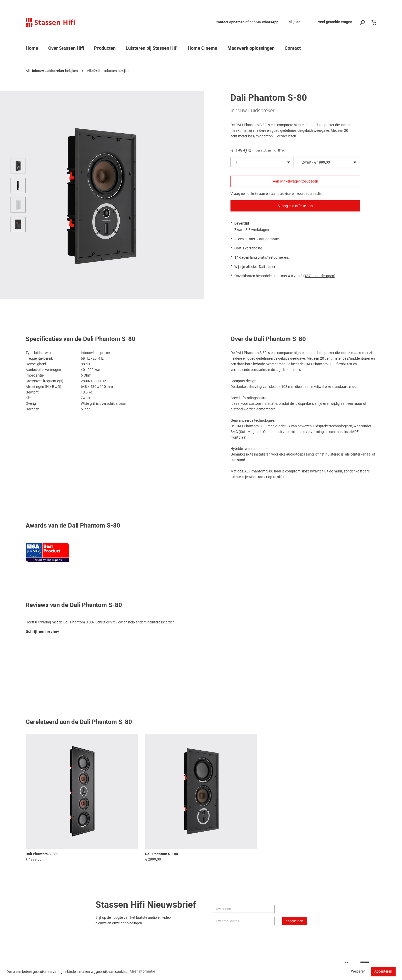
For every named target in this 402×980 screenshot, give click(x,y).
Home (32, 48)
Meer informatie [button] (142, 971)
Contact (293, 48)
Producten (105, 48)
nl (290, 22)
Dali (97, 71)
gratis (262, 257)
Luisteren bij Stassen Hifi (152, 48)
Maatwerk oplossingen (251, 48)
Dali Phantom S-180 (162, 854)
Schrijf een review (42, 632)
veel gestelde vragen (335, 22)
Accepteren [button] (383, 971)
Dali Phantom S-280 (42, 854)
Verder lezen (286, 136)
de (298, 22)
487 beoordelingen (319, 276)
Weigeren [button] (358, 971)
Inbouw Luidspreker (48, 71)
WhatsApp (270, 22)
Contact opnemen (230, 22)
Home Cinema (203, 48)
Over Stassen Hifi (66, 48)
